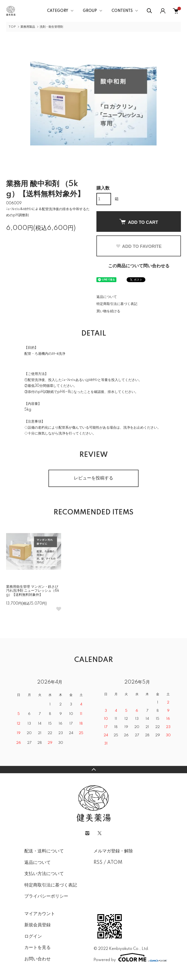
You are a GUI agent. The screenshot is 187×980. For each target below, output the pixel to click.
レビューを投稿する (93, 478)
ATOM (115, 863)
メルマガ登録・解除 (113, 851)
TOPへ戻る (93, 770)
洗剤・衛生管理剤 (51, 27)
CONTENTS (122, 11)
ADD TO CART (139, 222)
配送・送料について (44, 851)
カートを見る (37, 948)
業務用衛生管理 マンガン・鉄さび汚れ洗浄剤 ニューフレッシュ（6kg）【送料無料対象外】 (33, 591)
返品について (107, 297)
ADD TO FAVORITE (139, 246)
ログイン (33, 937)
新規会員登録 (37, 925)
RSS (98, 863)
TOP (12, 27)
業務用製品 (28, 27)
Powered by (128, 957)
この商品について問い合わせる (139, 266)
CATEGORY (58, 11)
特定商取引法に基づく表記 (117, 304)
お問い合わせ (37, 959)
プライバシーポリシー (46, 896)
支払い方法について (44, 874)
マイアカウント (40, 914)
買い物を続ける (108, 311)
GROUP (90, 11)
